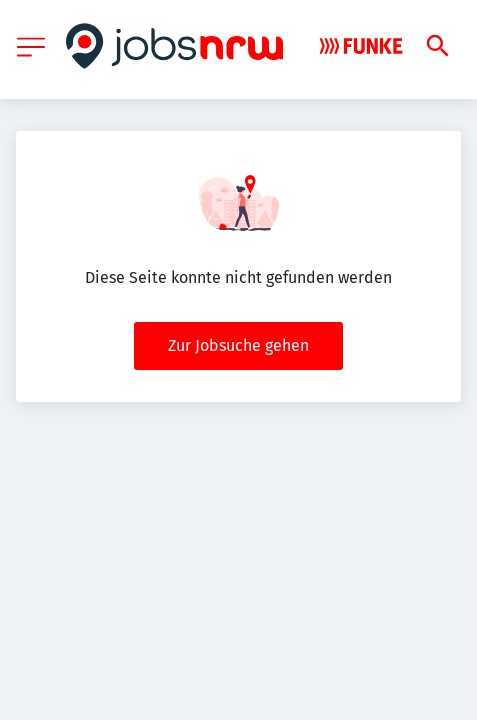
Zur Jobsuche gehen (238, 345)
